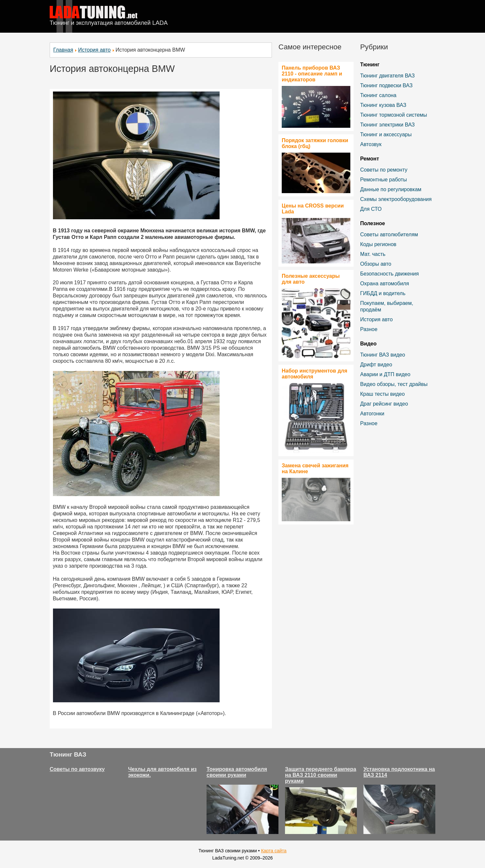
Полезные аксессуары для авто (311, 279)
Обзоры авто (376, 264)
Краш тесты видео (382, 394)
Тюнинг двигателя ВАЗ (387, 76)
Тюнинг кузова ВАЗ (383, 105)
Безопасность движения (389, 274)
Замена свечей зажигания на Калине (315, 468)
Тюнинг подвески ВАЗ (386, 85)
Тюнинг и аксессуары (386, 134)
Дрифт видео (376, 365)
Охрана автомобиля (385, 284)
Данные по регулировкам (391, 189)
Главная (63, 50)
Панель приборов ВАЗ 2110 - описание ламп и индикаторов (312, 74)
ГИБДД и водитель (383, 293)
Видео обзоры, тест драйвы (394, 384)
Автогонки (372, 414)
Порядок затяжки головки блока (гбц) (315, 143)
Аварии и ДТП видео (385, 374)
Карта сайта (274, 851)
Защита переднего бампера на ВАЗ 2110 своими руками (321, 775)
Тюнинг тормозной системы (394, 115)
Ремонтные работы (384, 180)
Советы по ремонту (384, 170)
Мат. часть (373, 254)
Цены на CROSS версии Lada (313, 209)
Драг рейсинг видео (384, 404)
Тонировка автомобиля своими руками (237, 772)
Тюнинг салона (378, 95)
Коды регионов (378, 244)
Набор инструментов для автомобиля (315, 374)
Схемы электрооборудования (396, 199)
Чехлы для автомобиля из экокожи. (162, 772)
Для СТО (371, 209)
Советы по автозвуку (77, 769)
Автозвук (371, 144)
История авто (94, 50)
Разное (369, 329)
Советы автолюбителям (389, 234)
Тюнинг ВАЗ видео (383, 355)
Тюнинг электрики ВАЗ (387, 125)
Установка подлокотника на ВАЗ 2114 (399, 772)
